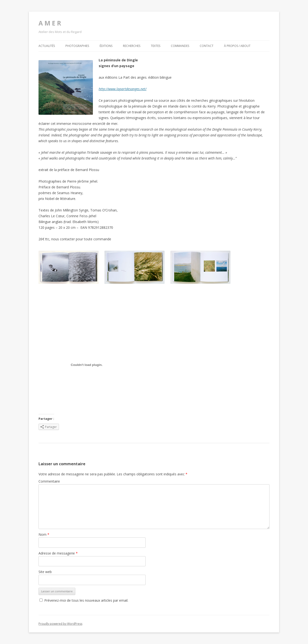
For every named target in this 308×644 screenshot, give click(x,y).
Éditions (106, 46)
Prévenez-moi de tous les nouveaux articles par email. (86, 600)
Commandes (180, 46)
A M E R (50, 23)
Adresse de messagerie (58, 553)
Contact (207, 46)
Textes (156, 46)
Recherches (132, 46)
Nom (44, 534)
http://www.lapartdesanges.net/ (123, 89)
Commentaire (49, 481)
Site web (45, 572)
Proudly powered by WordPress (60, 624)
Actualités (47, 46)
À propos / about (237, 46)
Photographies (77, 46)
